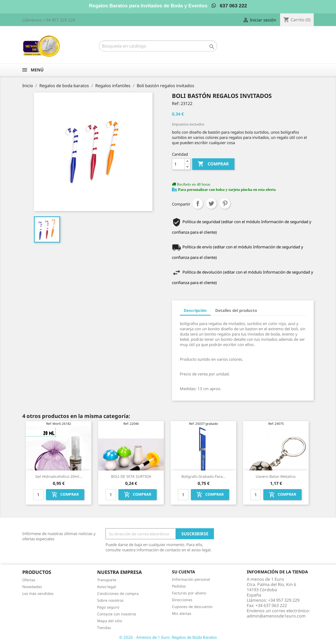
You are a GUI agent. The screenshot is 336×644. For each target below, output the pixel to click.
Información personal (191, 579)
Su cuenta (183, 572)
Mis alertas (182, 613)
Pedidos (179, 586)
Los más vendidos (38, 593)
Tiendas (104, 628)
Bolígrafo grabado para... (204, 476)
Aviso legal (107, 587)
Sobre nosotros (110, 600)
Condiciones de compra (118, 593)
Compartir (198, 203)
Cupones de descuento (192, 607)
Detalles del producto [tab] (236, 310)
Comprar (213, 164)
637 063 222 (229, 6)
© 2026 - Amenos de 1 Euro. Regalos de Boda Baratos (168, 637)
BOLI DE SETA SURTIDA (131, 476)
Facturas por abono (189, 593)
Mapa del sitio (110, 621)
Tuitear (211, 203)
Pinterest (225, 203)
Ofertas (29, 580)
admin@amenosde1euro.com (276, 616)
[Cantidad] (178, 164)
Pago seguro (108, 607)
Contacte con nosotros (117, 614)
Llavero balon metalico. (276, 476)
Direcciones (182, 600)
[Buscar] (158, 46)
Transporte (107, 580)
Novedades (32, 587)
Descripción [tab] (195, 310)
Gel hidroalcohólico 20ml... (59, 476)
